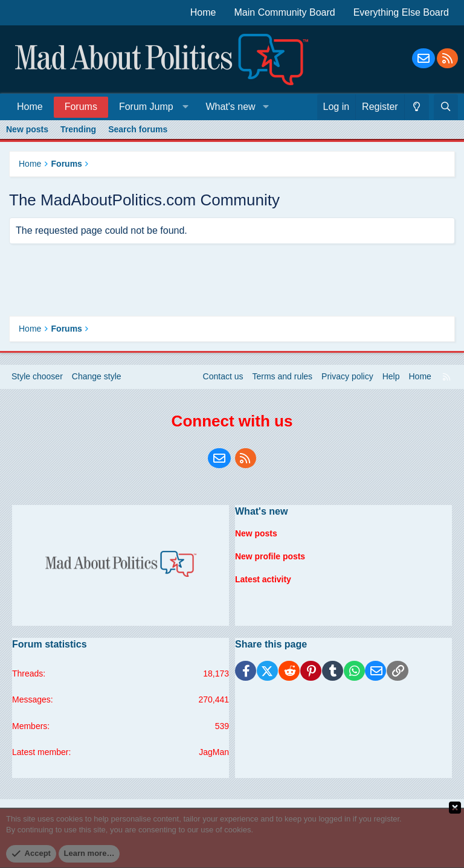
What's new (230, 107)
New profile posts (270, 556)
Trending (78, 129)
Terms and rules (283, 376)
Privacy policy (347, 376)
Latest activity (263, 579)
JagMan (214, 752)
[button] (151, 107)
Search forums (138, 129)
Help (391, 376)
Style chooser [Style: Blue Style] (37, 376)
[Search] (446, 107)
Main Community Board (285, 12)
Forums (81, 107)
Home (203, 12)
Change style (97, 376)
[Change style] (417, 107)
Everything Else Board (401, 12)
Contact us (223, 376)
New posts (27, 129)
